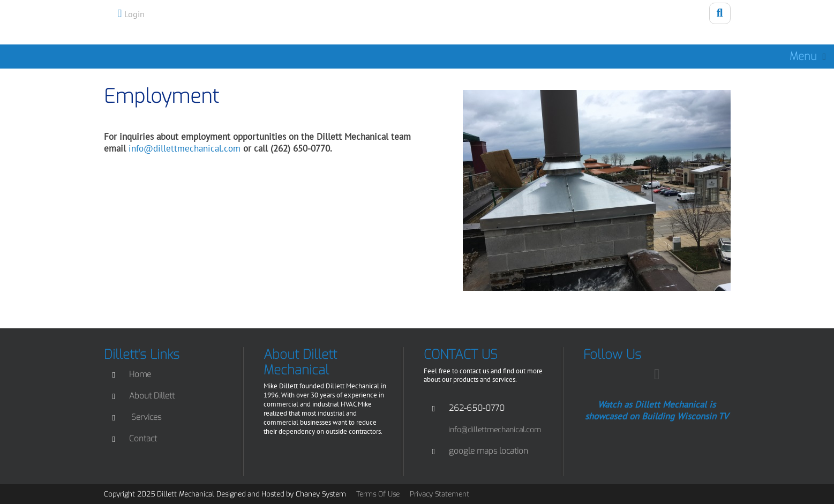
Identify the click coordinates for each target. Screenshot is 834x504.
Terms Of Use (378, 494)
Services (146, 417)
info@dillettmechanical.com (185, 148)
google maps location (489, 451)
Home (140, 374)
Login (134, 14)
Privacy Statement (439, 494)
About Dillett (152, 396)
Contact (143, 439)
